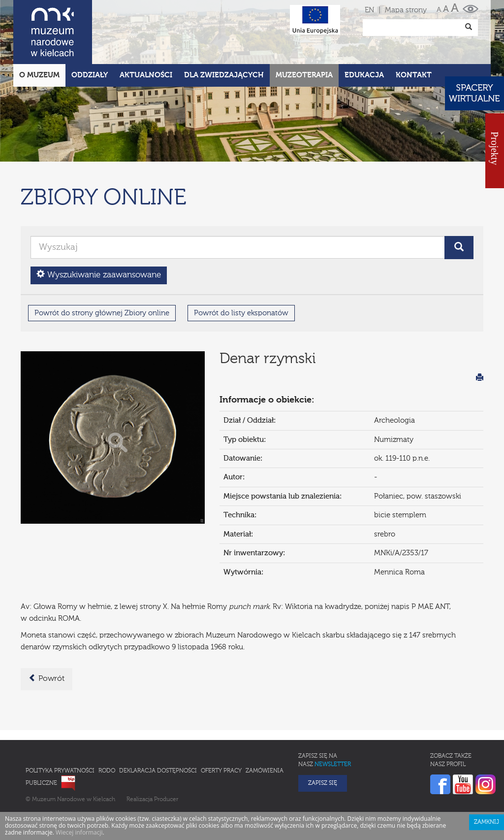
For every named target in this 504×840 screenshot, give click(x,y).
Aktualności (146, 32)
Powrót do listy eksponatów (241, 270)
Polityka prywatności (60, 728)
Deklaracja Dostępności (158, 728)
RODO (107, 728)
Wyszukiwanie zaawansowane (99, 231)
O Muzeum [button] (39, 32)
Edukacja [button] (364, 32)
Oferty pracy (221, 728)
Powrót (47, 635)
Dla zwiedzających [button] (224, 32)
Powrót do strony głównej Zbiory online (102, 270)
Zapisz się (323, 740)
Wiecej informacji (79, 789)
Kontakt (414, 32)
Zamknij (487, 779)
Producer (166, 756)
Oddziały (90, 32)
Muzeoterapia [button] (304, 32)
